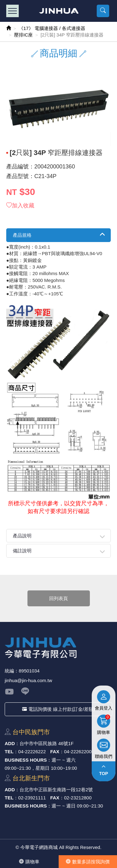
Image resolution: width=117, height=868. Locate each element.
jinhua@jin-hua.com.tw (28, 680)
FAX (55, 752)
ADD (10, 743)
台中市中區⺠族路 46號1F (47, 743)
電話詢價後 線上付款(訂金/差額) (58, 709)
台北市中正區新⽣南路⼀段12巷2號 (56, 790)
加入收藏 (20, 206)
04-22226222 (32, 752)
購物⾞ (29, 862)
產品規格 (22, 235)
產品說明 (22, 536)
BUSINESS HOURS (26, 760)
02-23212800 (78, 798)
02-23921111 (32, 798)
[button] (103, 11)
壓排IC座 (23, 35)
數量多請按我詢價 (88, 862)
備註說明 (22, 551)
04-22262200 (78, 752)
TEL (9, 752)
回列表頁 (59, 598)
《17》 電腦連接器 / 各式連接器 (52, 28)
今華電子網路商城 (58, 11)
